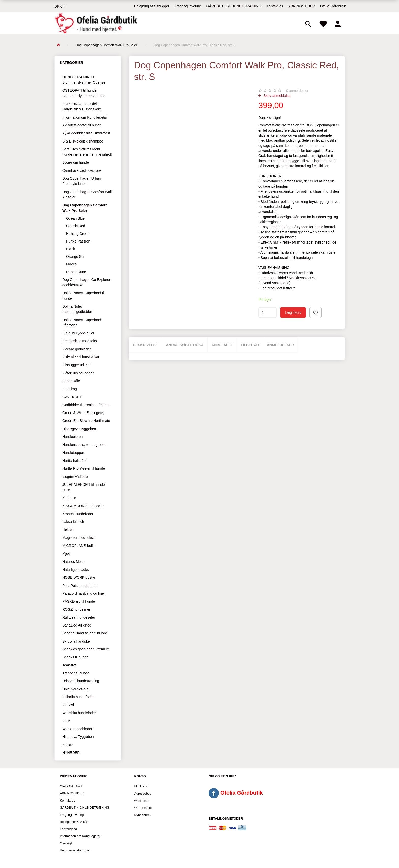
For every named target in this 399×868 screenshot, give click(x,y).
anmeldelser (297, 91)
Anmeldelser (281, 345)
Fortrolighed (68, 829)
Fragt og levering (188, 6)
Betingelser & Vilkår (74, 822)
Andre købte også (185, 345)
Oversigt (66, 843)
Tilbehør (250, 345)
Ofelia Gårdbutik (333, 6)
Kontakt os (275, 6)
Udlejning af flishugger (152, 6)
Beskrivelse (146, 345)
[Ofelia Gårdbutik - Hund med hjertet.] (96, 23)
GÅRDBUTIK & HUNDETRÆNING (234, 6)
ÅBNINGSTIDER (302, 6)
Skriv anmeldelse (276, 96)
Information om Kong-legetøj (80, 836)
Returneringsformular (75, 850)
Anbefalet (222, 345)
